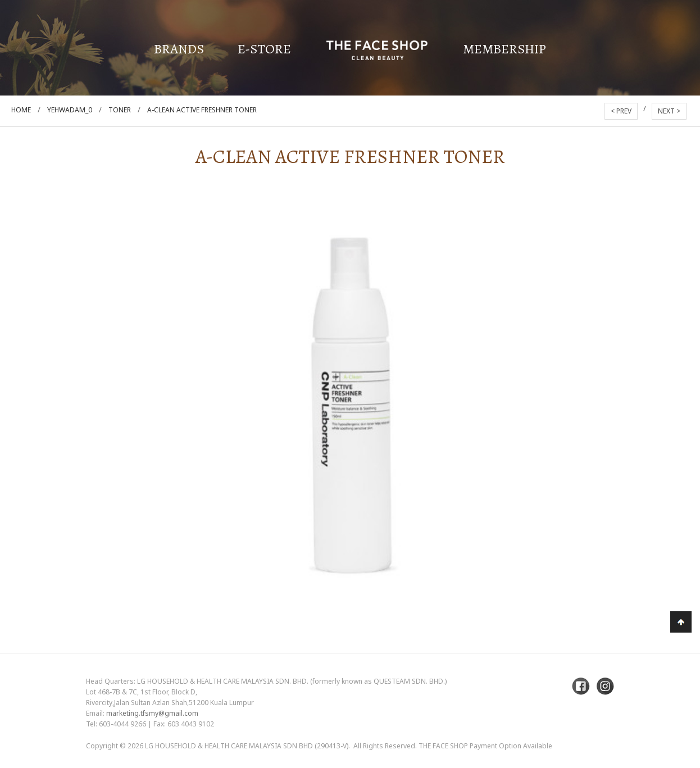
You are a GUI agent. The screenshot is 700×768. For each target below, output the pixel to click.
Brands (179, 49)
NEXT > (669, 111)
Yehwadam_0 (70, 110)
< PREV (621, 111)
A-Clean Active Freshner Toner (202, 110)
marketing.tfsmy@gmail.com (152, 713)
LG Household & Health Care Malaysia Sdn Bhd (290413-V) (247, 746)
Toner (120, 110)
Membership (504, 49)
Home (21, 110)
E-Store (264, 49)
